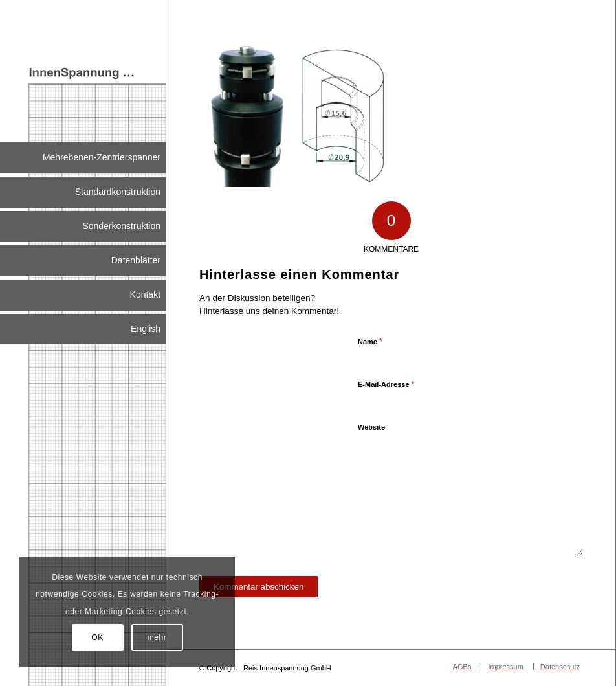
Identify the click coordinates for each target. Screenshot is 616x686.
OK (97, 637)
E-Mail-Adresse (386, 384)
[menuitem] (83, 158)
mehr (157, 637)
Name (370, 341)
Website (371, 427)
